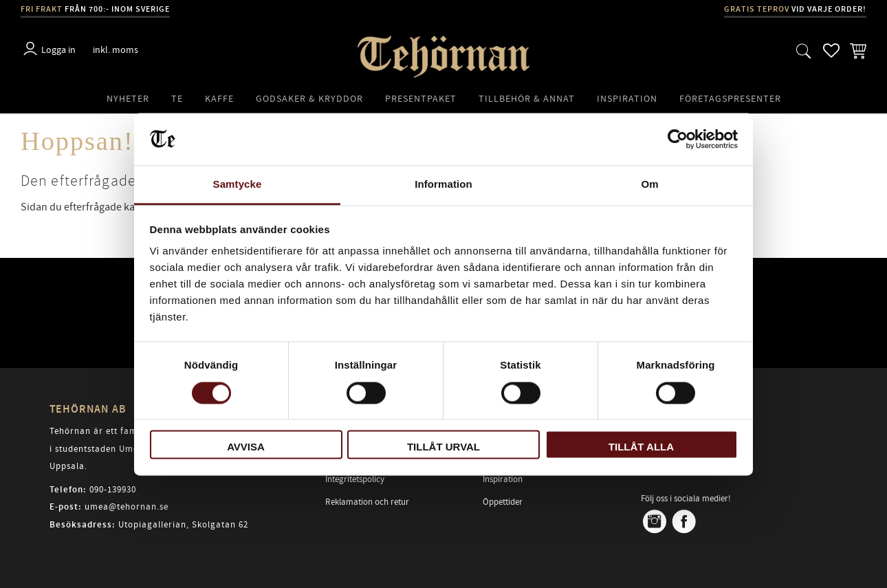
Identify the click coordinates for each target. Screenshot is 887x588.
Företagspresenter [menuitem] (730, 99)
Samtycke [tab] (238, 185)
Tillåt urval (443, 447)
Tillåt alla (641, 447)
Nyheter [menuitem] (128, 99)
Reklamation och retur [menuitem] (367, 502)
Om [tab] (649, 185)
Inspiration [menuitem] (627, 99)
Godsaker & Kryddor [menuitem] (309, 99)
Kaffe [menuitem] (219, 99)
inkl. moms (116, 50)
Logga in (58, 50)
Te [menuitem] (177, 99)
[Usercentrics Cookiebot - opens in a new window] (678, 139)
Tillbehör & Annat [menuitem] (527, 99)
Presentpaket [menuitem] (421, 99)
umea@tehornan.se (127, 507)
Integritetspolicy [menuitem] (355, 479)
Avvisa (246, 447)
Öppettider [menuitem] (503, 502)
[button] (804, 51)
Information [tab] (443, 185)
